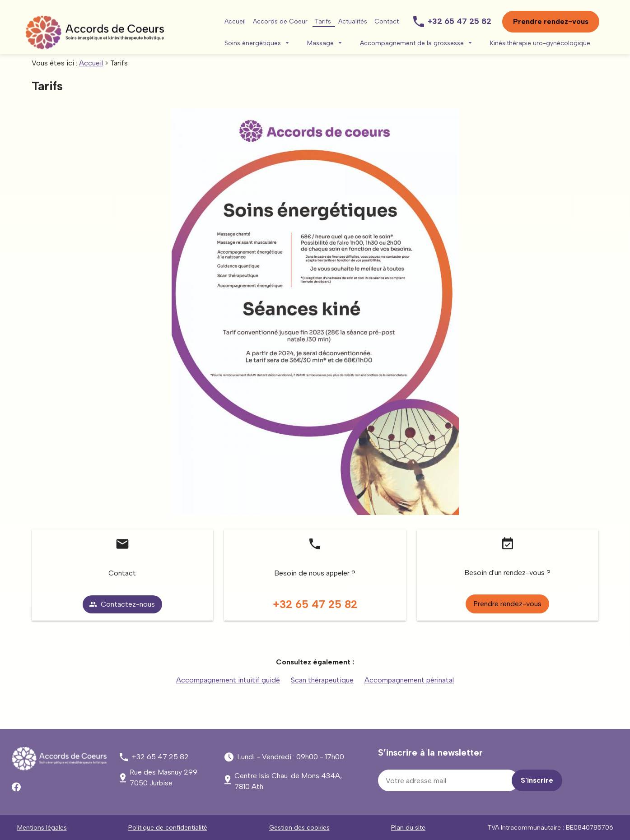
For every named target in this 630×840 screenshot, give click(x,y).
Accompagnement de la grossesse (412, 43)
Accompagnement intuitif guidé (228, 680)
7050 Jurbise (163, 777)
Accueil (235, 21)
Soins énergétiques (253, 43)
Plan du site (408, 828)
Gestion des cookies (299, 828)
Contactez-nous (122, 604)
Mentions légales (42, 828)
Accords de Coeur (280, 21)
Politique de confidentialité (168, 828)
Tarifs (323, 21)
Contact (387, 21)
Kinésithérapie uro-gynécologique (540, 43)
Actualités (353, 21)
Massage (320, 43)
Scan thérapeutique (322, 680)
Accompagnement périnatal (409, 680)
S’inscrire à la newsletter (430, 752)
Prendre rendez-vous (551, 21)
